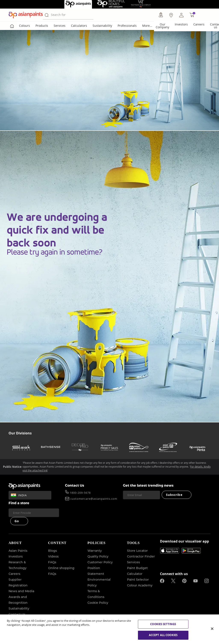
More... (147, 26)
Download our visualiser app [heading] (184, 542)
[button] (181, 15)
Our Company (162, 26)
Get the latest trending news (148, 485)
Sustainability (102, 26)
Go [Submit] (17, 521)
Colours (24, 26)
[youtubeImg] (195, 581)
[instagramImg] (207, 581)
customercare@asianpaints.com (94, 499)
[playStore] (191, 553)
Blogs (53, 551)
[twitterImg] (173, 581)
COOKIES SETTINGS (163, 624)
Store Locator (137, 551)
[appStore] (169, 551)
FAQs (52, 562)
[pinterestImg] (184, 581)
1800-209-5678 (80, 493)
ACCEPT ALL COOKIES (163, 635)
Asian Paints (18, 551)
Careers (199, 24)
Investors (181, 24)
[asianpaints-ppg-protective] (168, 447)
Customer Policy (100, 562)
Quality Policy (98, 556)
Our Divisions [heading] (20, 433)
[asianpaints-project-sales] (109, 447)
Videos (53, 556)
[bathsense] (51, 447)
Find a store (19, 503)
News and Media (21, 591)
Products (42, 26)
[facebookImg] (162, 581)
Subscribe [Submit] (174, 495)
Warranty (95, 551)
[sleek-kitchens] (21, 447)
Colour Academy (140, 585)
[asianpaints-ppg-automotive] (139, 447)
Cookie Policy (98, 603)
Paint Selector (138, 580)
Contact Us (75, 485)
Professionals (127, 26)
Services (60, 26)
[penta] (197, 447)
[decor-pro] (80, 447)
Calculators (79, 26)
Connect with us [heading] (174, 574)
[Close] (212, 629)
